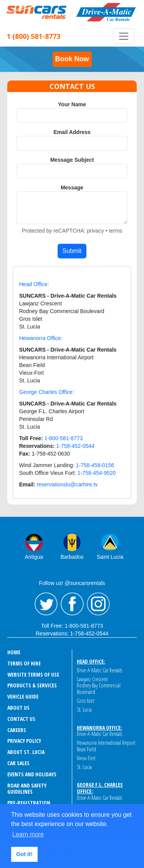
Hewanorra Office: (41, 338)
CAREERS (17, 730)
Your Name (72, 104)
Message (72, 188)
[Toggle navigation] (124, 36)
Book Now (72, 59)
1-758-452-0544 (89, 633)
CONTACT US (21, 719)
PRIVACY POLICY (24, 741)
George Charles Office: (47, 392)
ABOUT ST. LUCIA (26, 752)
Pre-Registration (29, 803)
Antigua (34, 557)
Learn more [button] (28, 834)
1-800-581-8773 (84, 626)
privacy (95, 231)
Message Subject (72, 160)
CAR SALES (18, 763)
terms (115, 231)
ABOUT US (18, 708)
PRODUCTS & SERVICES (32, 685)
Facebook (72, 604)
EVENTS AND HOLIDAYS (32, 774)
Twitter (46, 604)
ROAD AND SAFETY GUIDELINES (27, 789)
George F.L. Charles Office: (100, 788)
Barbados (72, 557)
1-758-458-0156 (95, 465)
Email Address (72, 132)
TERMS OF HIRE (24, 663)
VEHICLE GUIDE (23, 696)
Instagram (98, 604)
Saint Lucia (110, 557)
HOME (14, 652)
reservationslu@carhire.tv (67, 484)
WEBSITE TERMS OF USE (33, 674)
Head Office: (34, 284)
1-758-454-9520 (97, 473)
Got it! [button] (24, 854)
